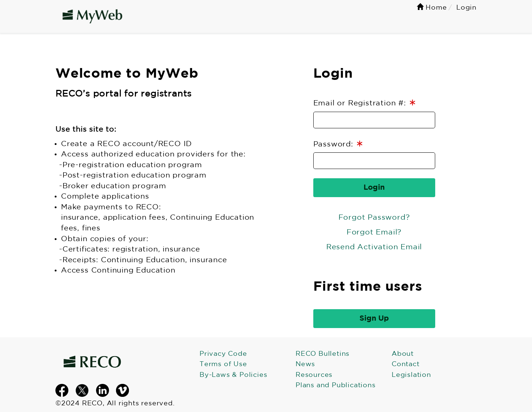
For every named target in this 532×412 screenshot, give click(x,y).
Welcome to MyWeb (127, 74)
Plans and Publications (336, 385)
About (403, 354)
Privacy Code (223, 354)
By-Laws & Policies (233, 375)
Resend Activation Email (374, 247)
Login (333, 74)
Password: (339, 144)
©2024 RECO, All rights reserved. (115, 403)
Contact (406, 364)
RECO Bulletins (323, 354)
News (305, 364)
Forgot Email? (374, 232)
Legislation (411, 375)
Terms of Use (223, 364)
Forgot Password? (374, 217)
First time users (368, 287)
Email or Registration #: (365, 103)
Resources (314, 375)
